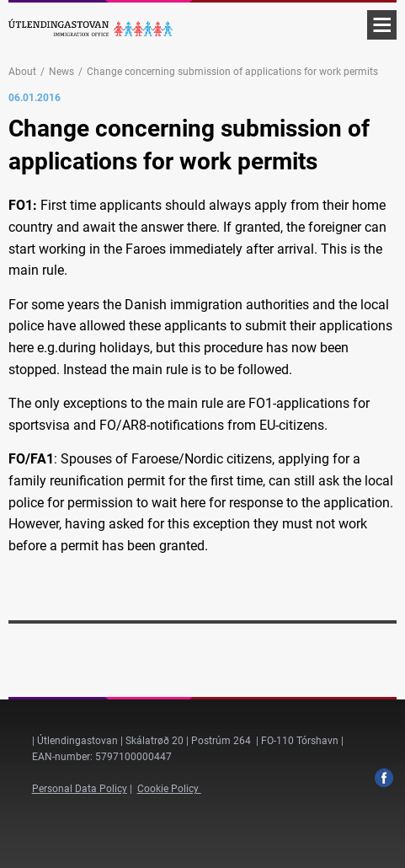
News (61, 72)
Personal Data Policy (80, 789)
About (22, 72)
